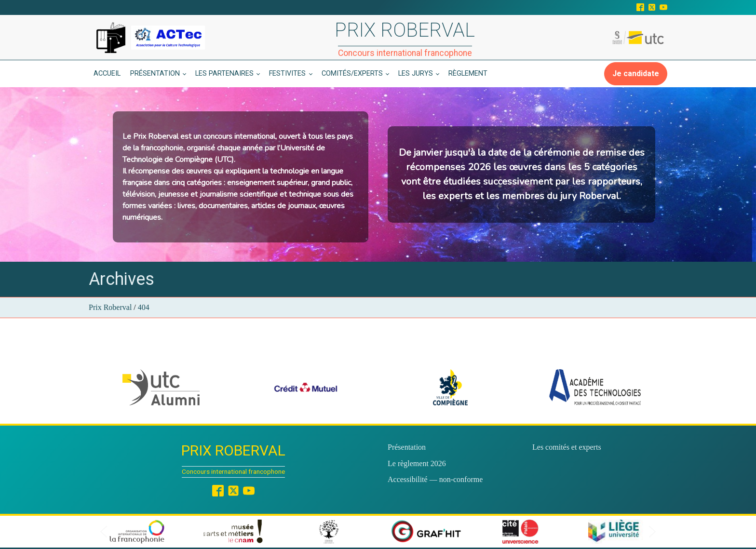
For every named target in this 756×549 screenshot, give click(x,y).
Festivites (287, 74)
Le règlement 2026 (417, 463)
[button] (161, 387)
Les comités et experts (567, 447)
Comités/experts (352, 74)
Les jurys (416, 74)
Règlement (468, 74)
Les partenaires (224, 74)
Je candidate (636, 74)
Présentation (155, 74)
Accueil (107, 74)
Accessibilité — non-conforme (435, 479)
